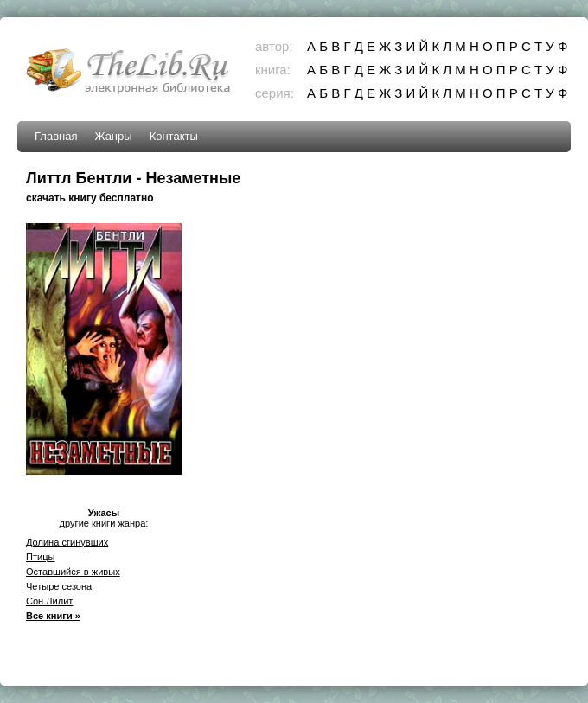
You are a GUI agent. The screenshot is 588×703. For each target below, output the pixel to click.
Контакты (174, 136)
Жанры (113, 136)
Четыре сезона (59, 586)
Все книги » (53, 616)
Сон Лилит (49, 601)
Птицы (40, 557)
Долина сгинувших (67, 542)
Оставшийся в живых (73, 572)
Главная (56, 136)
